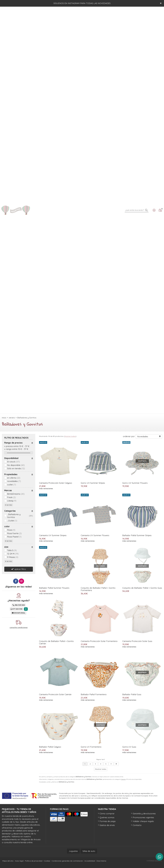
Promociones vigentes (143, 817)
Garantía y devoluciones (144, 813)
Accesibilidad (90, 861)
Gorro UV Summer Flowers (135, 483)
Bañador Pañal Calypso (50, 747)
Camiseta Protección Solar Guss (137, 641)
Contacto (137, 825)
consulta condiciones (19, 628)
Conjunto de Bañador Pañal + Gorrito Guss (142, 588)
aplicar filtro (20, 569)
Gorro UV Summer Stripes (93, 483)
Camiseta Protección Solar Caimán (55, 694)
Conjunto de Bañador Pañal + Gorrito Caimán (56, 642)
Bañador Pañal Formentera (94, 694)
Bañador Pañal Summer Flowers (54, 588)
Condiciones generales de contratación (67, 861)
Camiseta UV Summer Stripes (53, 535)
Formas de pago (108, 821)
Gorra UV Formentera (91, 747)
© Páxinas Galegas (154, 861)
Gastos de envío (107, 825)
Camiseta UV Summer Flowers (95, 535)
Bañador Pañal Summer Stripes (137, 535)
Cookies (47, 861)
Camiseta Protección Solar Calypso (56, 483)
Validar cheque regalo (143, 821)
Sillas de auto (89, 851)
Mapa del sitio (8, 861)
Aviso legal (19, 861)
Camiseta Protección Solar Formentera (99, 641)
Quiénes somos (107, 817)
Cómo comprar (107, 813)
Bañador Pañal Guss (132, 694)
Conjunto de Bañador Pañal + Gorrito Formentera (98, 589)
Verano (123, 779)
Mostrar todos (70, 436)
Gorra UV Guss (129, 747)
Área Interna (101, 861)
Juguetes (73, 851)
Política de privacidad (34, 861)
